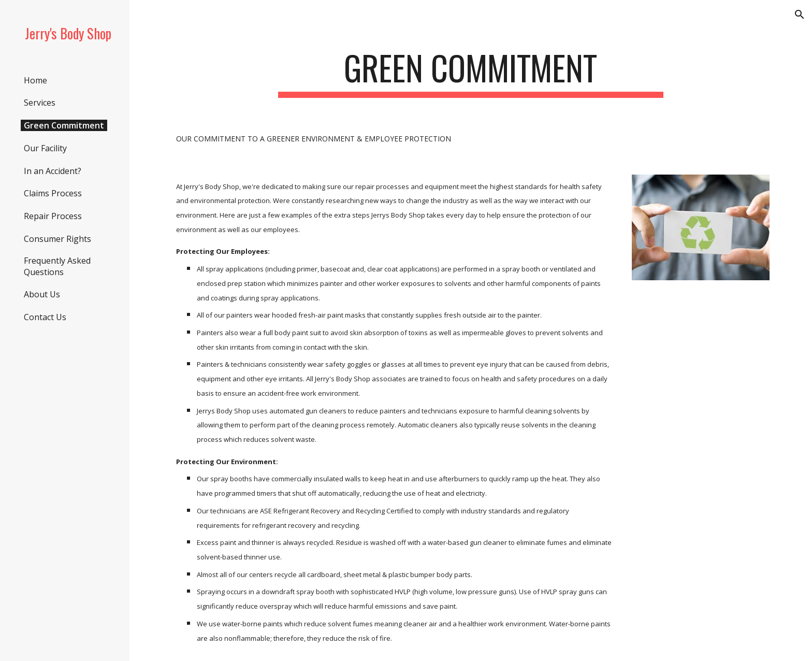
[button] (800, 15)
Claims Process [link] (53, 193)
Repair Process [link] (53, 216)
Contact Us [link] (45, 317)
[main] (471, 73)
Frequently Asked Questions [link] (57, 266)
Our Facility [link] (45, 148)
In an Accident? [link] (53, 171)
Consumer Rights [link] (57, 239)
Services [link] (40, 103)
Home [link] (35, 80)
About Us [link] (42, 294)
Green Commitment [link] (64, 125)
